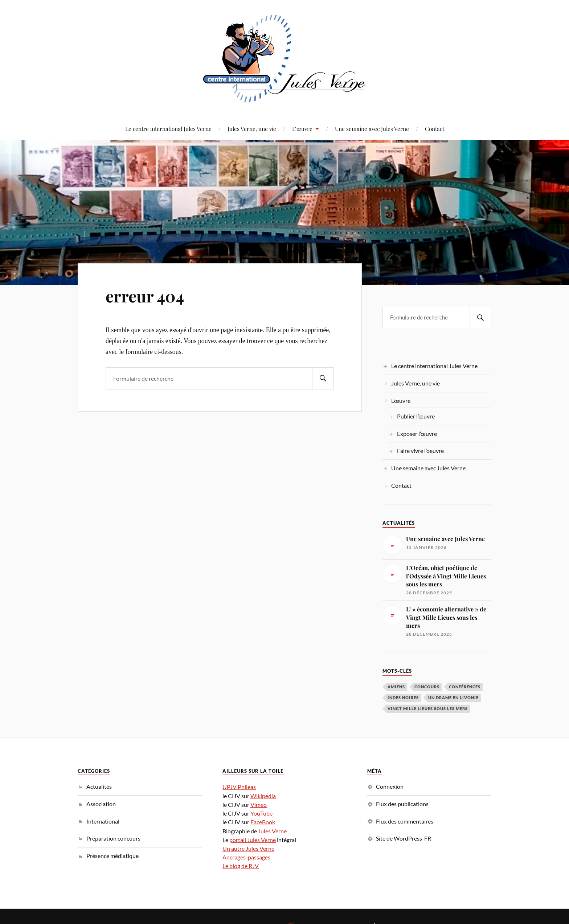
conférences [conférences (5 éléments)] (465, 687)
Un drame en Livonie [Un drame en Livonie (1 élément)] (453, 698)
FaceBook (263, 822)
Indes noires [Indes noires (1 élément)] (403, 698)
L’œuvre (302, 129)
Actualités (99, 786)
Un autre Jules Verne (248, 848)
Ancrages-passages (246, 857)
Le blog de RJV (241, 866)
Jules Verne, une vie (252, 129)
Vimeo (259, 805)
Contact (435, 129)
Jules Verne (272, 831)
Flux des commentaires (405, 821)
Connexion (390, 786)
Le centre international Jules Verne (168, 129)
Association (101, 804)
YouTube (261, 813)
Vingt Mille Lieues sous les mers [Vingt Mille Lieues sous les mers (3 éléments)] (428, 708)
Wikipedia (263, 796)
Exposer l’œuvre (417, 434)
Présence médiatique (112, 856)
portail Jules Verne (253, 840)
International (103, 821)
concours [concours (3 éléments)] (427, 687)
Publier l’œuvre (416, 416)
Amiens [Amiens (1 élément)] (396, 687)
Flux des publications (402, 804)
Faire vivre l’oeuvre (420, 451)
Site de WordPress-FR (404, 838)
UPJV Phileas (239, 787)
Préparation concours (113, 838)
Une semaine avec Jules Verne (372, 129)
